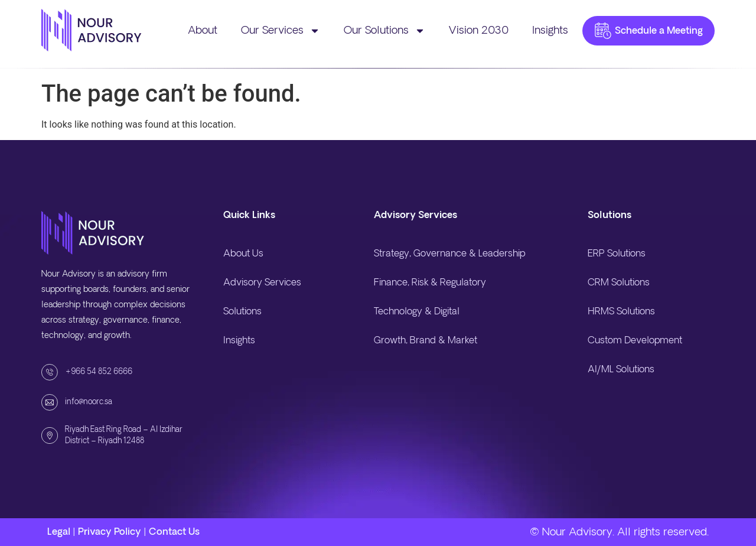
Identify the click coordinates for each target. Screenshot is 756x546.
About (203, 30)
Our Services (281, 31)
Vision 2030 (479, 30)
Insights (550, 30)
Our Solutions (384, 31)
